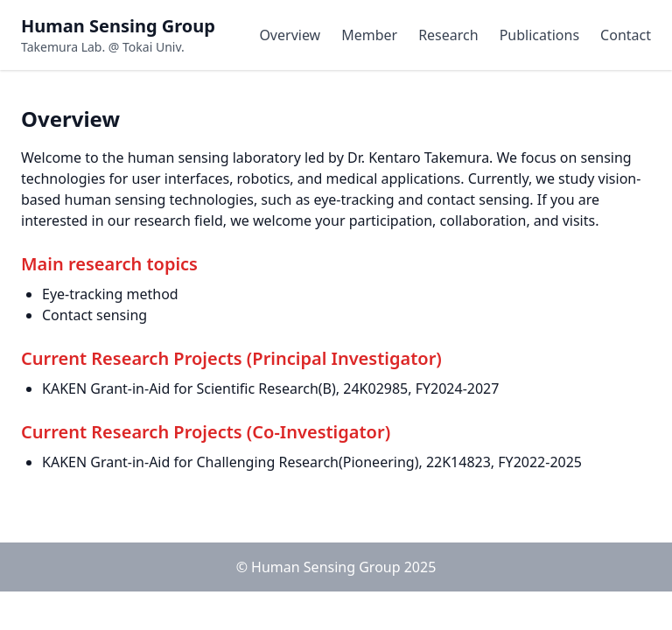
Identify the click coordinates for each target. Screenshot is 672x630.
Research (448, 35)
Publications (539, 35)
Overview (290, 35)
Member (369, 35)
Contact (626, 35)
